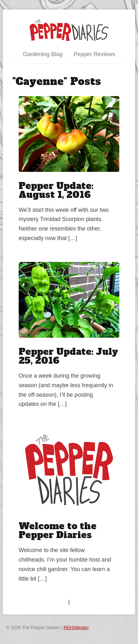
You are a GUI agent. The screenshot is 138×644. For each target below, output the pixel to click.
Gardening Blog (43, 54)
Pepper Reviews (94, 54)
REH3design (76, 628)
